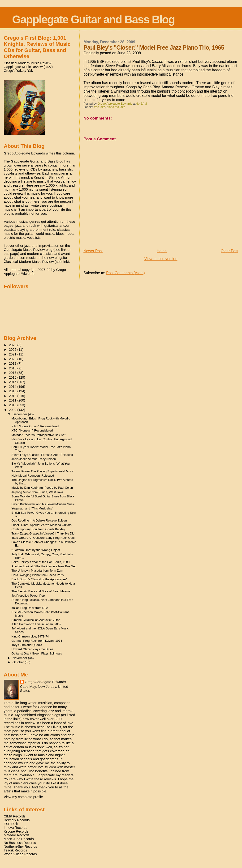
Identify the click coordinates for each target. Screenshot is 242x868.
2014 (13, 387)
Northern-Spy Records (20, 847)
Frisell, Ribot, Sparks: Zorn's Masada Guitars (42, 525)
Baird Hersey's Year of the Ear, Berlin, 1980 (41, 562)
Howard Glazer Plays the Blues (32, 649)
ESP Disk (11, 824)
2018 (13, 368)
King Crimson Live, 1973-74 (30, 636)
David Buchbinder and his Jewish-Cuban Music (43, 504)
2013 (13, 391)
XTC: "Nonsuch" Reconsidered (32, 430)
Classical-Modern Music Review (28, 63)
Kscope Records (16, 831)
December (20, 414)
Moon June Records (19, 839)
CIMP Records (15, 816)
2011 (13, 400)
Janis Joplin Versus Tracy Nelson (34, 459)
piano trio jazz (116, 107)
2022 (13, 350)
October (19, 662)
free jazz (99, 107)
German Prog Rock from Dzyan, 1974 (37, 641)
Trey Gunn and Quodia (27, 645)
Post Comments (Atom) (125, 273)
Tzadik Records (15, 850)
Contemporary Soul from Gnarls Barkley (38, 529)
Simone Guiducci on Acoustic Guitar (36, 620)
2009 (13, 410)
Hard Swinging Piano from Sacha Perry (38, 575)
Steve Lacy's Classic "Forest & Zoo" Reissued (42, 455)
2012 (13, 396)
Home (162, 251)
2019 (13, 363)
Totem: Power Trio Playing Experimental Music (43, 471)
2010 (13, 405)
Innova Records (15, 828)
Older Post (229, 251)
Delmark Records (17, 820)
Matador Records (17, 835)
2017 (13, 373)
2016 (13, 377)
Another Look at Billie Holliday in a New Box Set (44, 566)
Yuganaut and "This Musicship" (32, 508)
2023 (13, 345)
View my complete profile (23, 797)
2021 (13, 354)
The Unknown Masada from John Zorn (37, 571)
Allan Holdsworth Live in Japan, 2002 (37, 624)
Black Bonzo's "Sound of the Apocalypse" (39, 579)
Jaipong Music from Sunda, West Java (37, 492)
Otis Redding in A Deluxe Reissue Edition (39, 520)
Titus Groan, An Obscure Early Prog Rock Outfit (44, 538)
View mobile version (161, 259)
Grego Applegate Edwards (45, 682)
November (20, 658)
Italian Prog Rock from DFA (30, 608)
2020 (13, 359)
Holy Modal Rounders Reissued (33, 476)
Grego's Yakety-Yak (18, 71)
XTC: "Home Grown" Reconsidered (35, 426)
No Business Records (20, 843)
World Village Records (20, 854)
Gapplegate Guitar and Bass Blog (93, 19)
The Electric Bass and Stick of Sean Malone (41, 591)
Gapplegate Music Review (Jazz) (28, 67)
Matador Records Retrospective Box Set (39, 435)
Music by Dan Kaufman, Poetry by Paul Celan (42, 488)
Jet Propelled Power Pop (28, 596)
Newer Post (93, 251)
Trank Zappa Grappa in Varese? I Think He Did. (43, 533)
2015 (13, 382)
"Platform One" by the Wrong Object (36, 550)
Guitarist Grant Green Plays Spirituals (37, 653)
